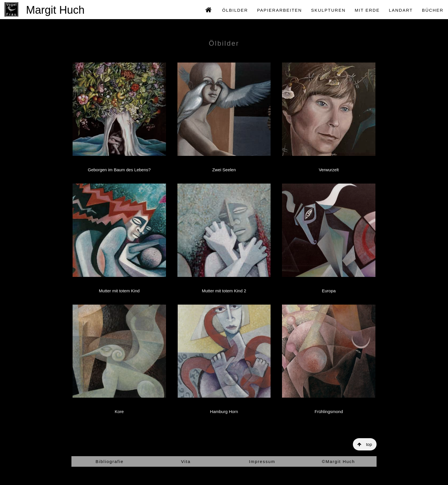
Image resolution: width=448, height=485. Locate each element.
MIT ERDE (367, 10)
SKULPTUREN (328, 10)
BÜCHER (433, 10)
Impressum (262, 461)
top (365, 444)
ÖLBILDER (235, 10)
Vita (186, 461)
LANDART (401, 10)
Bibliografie (109, 461)
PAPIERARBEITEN (280, 10)
